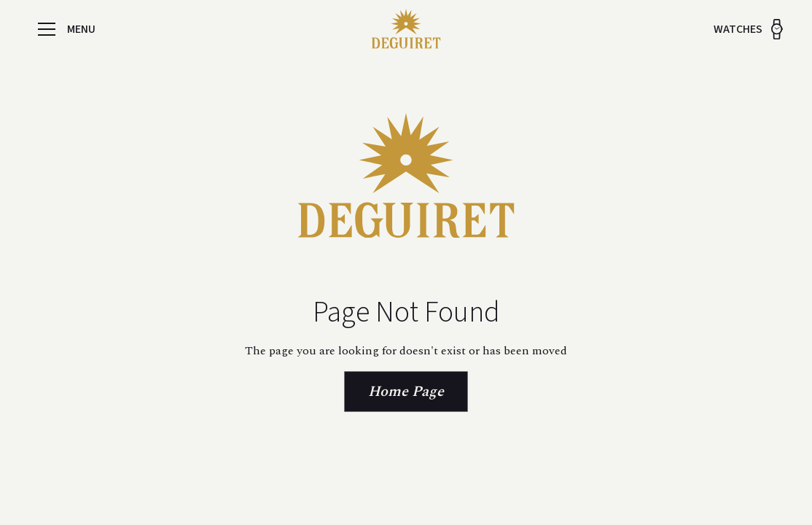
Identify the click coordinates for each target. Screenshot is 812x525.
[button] (47, 29)
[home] (406, 29)
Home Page (406, 392)
